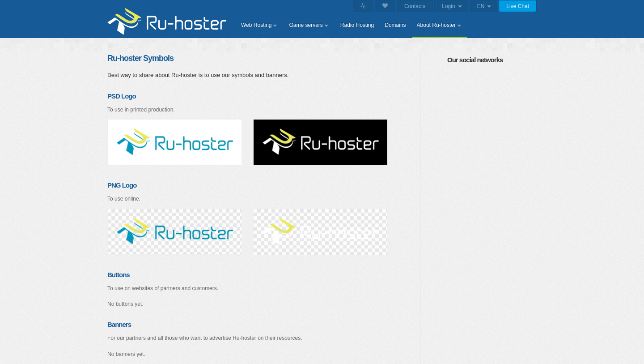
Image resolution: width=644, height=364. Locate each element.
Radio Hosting (357, 25)
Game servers (306, 25)
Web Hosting (256, 25)
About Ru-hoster (436, 25)
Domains (395, 25)
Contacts (415, 6)
